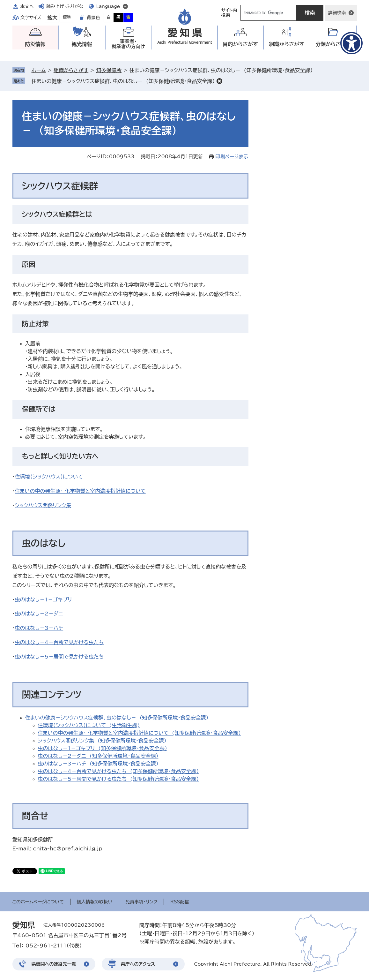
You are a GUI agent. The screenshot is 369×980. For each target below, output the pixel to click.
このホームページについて (38, 902)
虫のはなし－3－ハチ (39, 628)
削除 (219, 81)
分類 (333, 44)
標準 (67, 17)
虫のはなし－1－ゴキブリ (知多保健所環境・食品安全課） (103, 748)
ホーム (39, 70)
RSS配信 (180, 902)
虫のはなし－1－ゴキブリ (44, 599)
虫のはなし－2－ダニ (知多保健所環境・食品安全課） (98, 756)
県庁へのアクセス (138, 964)
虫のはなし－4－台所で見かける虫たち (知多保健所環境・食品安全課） (118, 771)
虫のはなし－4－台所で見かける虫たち (59, 642)
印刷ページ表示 (232, 157)
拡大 (52, 18)
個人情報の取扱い (95, 902)
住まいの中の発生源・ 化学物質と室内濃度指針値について (80, 491)
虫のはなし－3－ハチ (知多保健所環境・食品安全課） (98, 764)
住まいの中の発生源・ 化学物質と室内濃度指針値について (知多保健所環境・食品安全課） (140, 733)
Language (108, 6)
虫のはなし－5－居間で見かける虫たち (59, 657)
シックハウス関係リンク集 (43, 505)
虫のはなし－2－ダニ (39, 614)
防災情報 (35, 44)
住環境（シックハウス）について (49, 477)
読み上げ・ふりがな (65, 6)
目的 (240, 44)
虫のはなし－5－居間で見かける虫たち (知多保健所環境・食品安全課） (118, 779)
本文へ (27, 6)
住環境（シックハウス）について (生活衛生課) (89, 725)
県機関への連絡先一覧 (54, 964)
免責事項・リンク (142, 902)
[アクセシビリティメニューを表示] (351, 43)
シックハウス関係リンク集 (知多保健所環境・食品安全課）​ (102, 741)
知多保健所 (109, 70)
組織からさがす (71, 70)
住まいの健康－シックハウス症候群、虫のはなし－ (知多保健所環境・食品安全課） (123, 81)
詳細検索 (337, 13)
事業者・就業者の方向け (128, 44)
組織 (287, 44)
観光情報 (82, 44)
